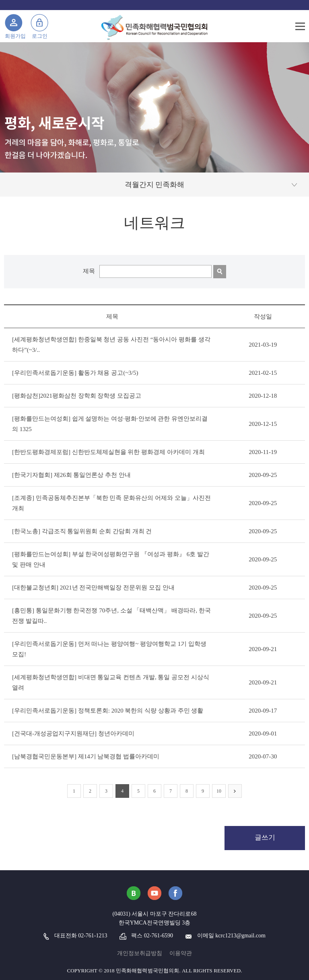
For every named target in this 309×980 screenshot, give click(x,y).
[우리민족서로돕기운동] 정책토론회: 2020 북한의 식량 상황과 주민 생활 (108, 711)
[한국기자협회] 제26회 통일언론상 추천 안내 (71, 475)
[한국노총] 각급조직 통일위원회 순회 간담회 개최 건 (82, 531)
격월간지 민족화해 (155, 185)
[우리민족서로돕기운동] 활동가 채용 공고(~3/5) (75, 373)
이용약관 (181, 953)
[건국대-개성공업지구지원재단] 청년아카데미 (73, 733)
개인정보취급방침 (140, 953)
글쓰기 (265, 837)
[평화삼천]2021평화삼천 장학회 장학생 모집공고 (77, 396)
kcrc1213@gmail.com (240, 936)
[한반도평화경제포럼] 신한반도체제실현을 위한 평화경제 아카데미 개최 (108, 452)
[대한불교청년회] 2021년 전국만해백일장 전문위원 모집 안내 (93, 588)
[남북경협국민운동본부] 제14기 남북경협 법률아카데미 (86, 756)
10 (219, 791)
